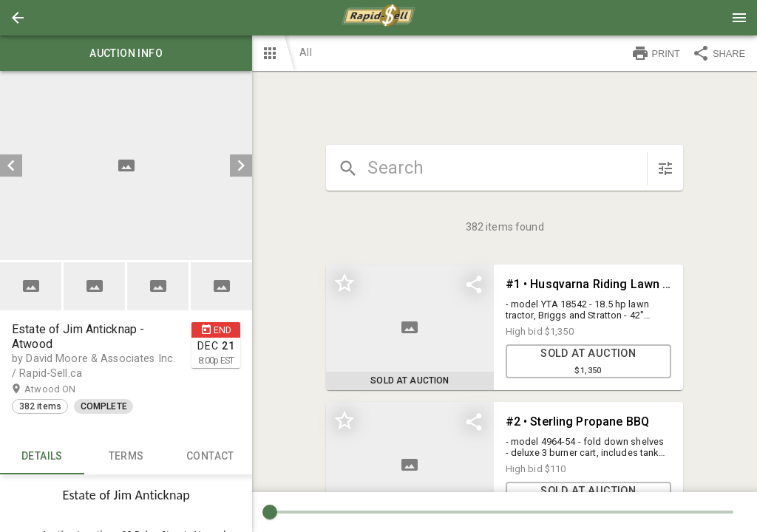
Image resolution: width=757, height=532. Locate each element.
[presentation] (378, 18)
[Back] (18, 18)
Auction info (126, 53)
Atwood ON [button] (70, 389)
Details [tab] (42, 457)
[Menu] (739, 18)
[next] (241, 166)
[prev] (11, 166)
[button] (18, 18)
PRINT (656, 53)
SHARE (719, 53)
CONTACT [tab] (211, 457)
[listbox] (126, 166)
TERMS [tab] (126, 457)
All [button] (305, 52)
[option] (126, 166)
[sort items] (665, 168)
